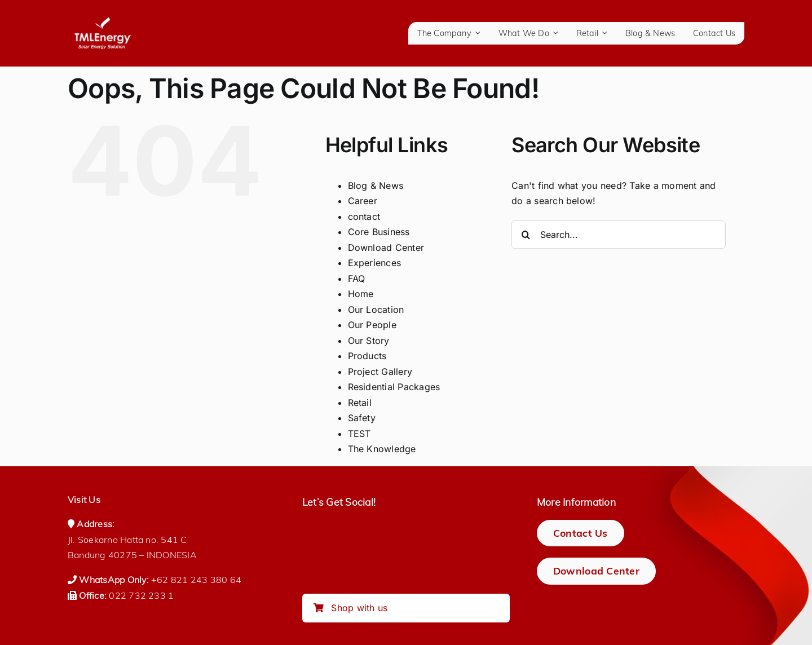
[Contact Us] (581, 533)
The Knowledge (382, 449)
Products (367, 356)
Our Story (369, 341)
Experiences (375, 263)
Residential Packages (394, 387)
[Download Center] (596, 571)
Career (363, 201)
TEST (359, 434)
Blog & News (376, 185)
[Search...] (619, 235)
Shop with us (350, 608)
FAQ (357, 279)
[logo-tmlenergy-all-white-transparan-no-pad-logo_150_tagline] (103, 21)
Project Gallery (380, 372)
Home (361, 294)
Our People (372, 325)
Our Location (376, 310)
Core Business (379, 232)
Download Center (386, 248)
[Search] (526, 235)
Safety (362, 418)
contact (364, 217)
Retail (360, 403)
